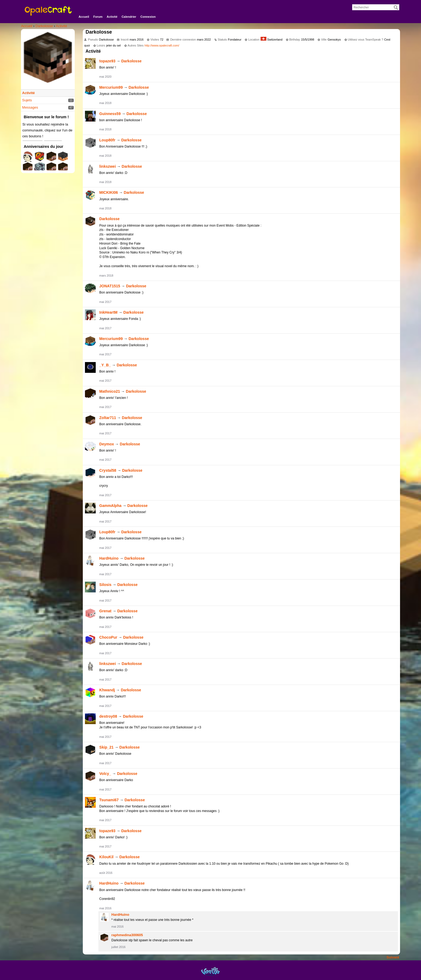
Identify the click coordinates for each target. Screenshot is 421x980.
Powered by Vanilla (210, 971)
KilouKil (106, 857)
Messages (30, 107)
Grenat (105, 611)
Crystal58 (108, 470)
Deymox (106, 444)
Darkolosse (131, 61)
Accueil (84, 17)
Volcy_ (105, 774)
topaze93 (107, 61)
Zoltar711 (108, 418)
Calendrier (129, 17)
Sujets (27, 100)
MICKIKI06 (108, 192)
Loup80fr (107, 140)
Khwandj (107, 690)
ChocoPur (108, 637)
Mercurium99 (111, 87)
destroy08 (108, 716)
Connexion (148, 17)
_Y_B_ (105, 365)
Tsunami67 (109, 800)
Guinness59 (110, 114)
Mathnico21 (110, 391)
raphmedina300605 (127, 935)
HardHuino (109, 558)
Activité (112, 17)
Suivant (393, 957)
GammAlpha (110, 506)
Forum (98, 17)
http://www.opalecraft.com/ (162, 45)
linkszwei (107, 166)
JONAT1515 (110, 286)
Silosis (105, 585)
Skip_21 (106, 747)
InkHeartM (108, 312)
